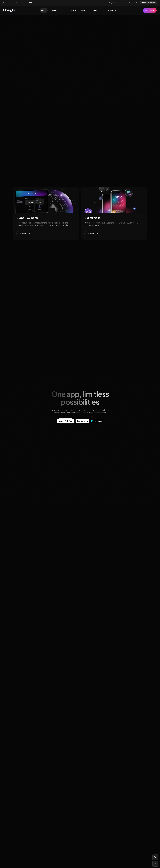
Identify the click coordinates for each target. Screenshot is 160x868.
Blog (130, 3)
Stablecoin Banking (59, 791)
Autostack (93, 10)
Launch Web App (66, 421)
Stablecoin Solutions (109, 10)
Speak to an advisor (20, 806)
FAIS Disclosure (120, 786)
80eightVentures (90, 786)
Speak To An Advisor (95, 661)
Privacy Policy (120, 774)
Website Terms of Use (123, 782)
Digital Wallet (72, 10)
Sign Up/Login (114, 3)
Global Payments (56, 10)
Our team (87, 774)
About (124, 3)
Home (44, 10)
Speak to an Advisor (148, 3)
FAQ (136, 3)
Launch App (150, 10)
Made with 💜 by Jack (140, 848)
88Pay (83, 10)
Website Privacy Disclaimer (125, 778)
